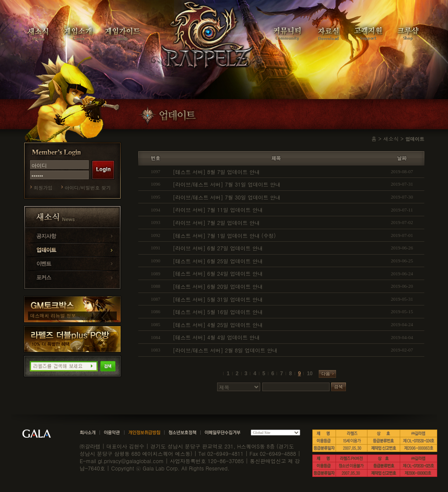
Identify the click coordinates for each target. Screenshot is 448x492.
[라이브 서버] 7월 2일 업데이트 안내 (216, 223)
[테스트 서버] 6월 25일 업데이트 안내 (218, 261)
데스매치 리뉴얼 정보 (53, 316)
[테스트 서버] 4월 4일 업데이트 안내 (216, 337)
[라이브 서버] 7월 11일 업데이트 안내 (218, 210)
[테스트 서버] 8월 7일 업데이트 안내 (216, 172)
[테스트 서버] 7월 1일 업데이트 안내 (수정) (224, 235)
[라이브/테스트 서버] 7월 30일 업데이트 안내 (227, 197)
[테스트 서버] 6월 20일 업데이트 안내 (218, 286)
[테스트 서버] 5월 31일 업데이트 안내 (218, 299)
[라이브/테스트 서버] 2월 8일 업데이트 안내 (225, 350)
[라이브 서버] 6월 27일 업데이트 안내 (218, 248)
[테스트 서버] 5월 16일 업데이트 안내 (218, 312)
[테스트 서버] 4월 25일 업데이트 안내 (218, 325)
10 (310, 374)
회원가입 (43, 188)
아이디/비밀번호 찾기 (88, 188)
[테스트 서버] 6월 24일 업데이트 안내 (218, 273)
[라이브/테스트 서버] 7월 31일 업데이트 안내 (227, 184)
